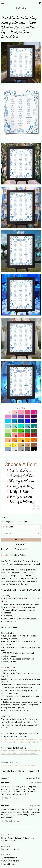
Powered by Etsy (8, 864)
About (11, 838)
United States (17, 522)
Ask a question (21, 549)
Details (5, 555)
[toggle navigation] (3, 3)
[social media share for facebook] (2, 549)
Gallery (18, 838)
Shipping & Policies (18, 555)
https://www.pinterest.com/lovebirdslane (18, 765)
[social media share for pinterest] (12, 549)
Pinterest (15, 849)
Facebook (6, 849)
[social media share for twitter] (7, 549)
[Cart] (39, 3)
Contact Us (14, 841)
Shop (4, 838)
